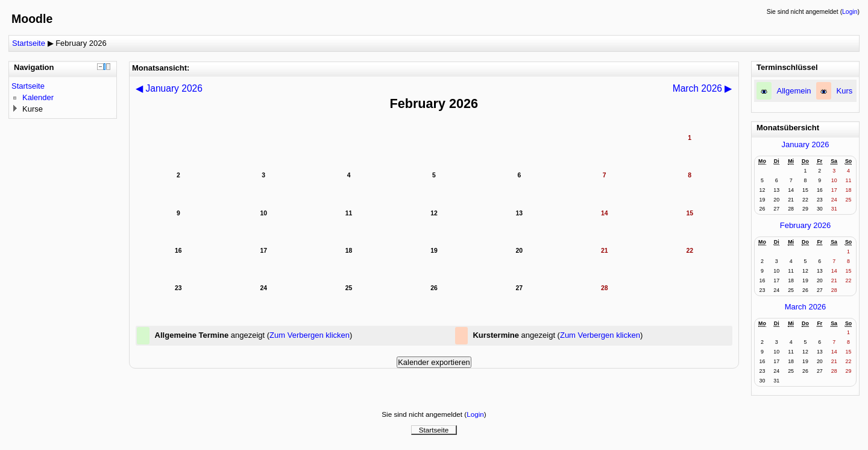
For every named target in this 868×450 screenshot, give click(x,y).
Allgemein (794, 91)
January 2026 (806, 144)
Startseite (29, 43)
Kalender (38, 97)
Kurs (845, 91)
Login (850, 12)
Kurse (33, 109)
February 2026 (81, 43)
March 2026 (806, 307)
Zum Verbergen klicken (310, 335)
